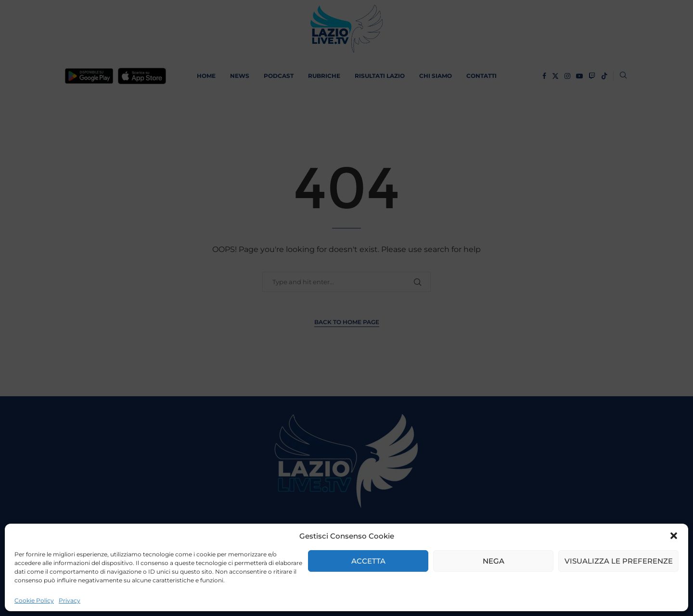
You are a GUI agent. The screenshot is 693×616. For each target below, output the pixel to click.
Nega (494, 561)
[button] (674, 536)
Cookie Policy (34, 600)
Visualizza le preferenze (619, 561)
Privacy (70, 600)
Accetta (368, 561)
